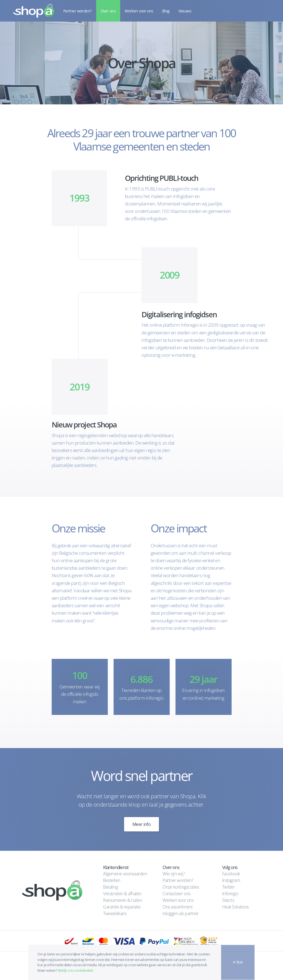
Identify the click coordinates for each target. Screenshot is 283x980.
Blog (166, 11)
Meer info (141, 824)
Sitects (229, 900)
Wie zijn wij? (174, 874)
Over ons (108, 11)
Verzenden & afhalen (122, 894)
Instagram (231, 880)
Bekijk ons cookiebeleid (76, 970)
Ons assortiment (177, 907)
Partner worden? (78, 11)
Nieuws (185, 11)
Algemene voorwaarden (125, 874)
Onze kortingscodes (181, 887)
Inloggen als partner (180, 913)
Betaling (110, 887)
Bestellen (112, 880)
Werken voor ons (139, 11)
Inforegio (231, 894)
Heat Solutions (236, 907)
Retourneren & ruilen (122, 900)
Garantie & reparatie (122, 907)
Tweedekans (115, 913)
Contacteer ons (176, 894)
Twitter (229, 887)
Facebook (231, 874)
